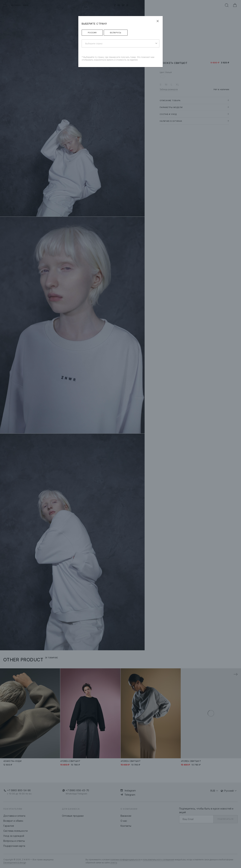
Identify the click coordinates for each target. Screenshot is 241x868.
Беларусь (116, 33)
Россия (92, 33)
